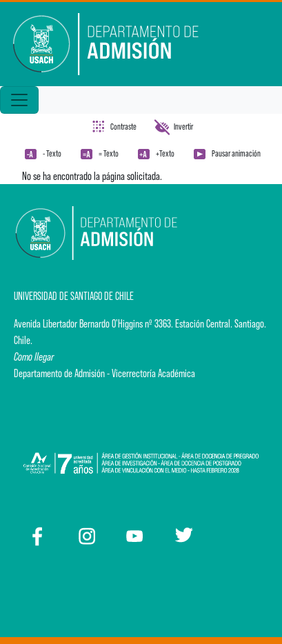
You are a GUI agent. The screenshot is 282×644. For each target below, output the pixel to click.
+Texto (165, 153)
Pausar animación (236, 153)
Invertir (183, 127)
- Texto (52, 153)
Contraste (123, 127)
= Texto (109, 153)
